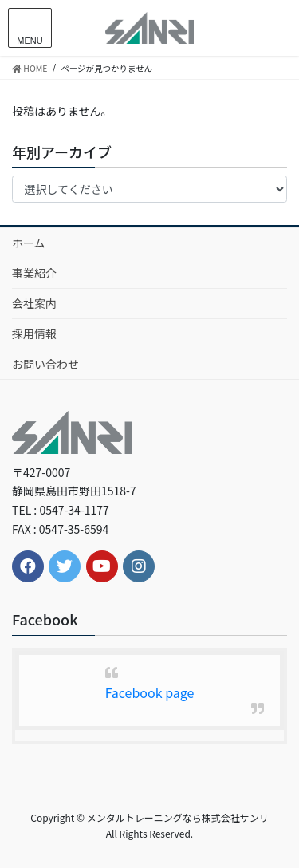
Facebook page (150, 692)
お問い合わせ (45, 364)
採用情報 (34, 333)
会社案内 (34, 303)
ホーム (29, 243)
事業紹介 (34, 273)
